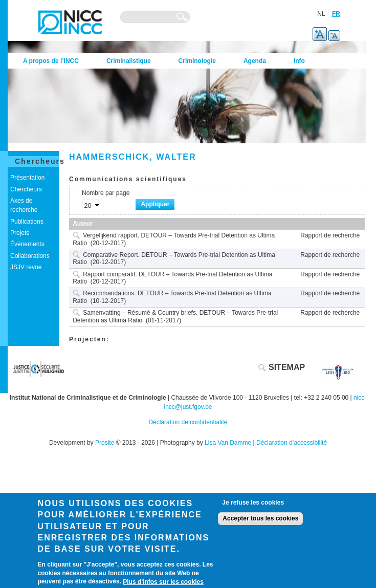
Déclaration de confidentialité (188, 422)
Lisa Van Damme (228, 443)
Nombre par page (106, 193)
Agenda (255, 61)
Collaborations (30, 256)
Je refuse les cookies (253, 503)
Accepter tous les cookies (260, 518)
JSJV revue (26, 267)
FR (336, 14)
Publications (27, 222)
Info (299, 61)
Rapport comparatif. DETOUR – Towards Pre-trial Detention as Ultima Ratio (172, 278)
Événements (27, 244)
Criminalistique (129, 61)
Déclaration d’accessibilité (292, 443)
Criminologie (197, 61)
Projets (20, 233)
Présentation (27, 178)
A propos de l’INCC (51, 61)
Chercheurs (40, 161)
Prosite (105, 443)
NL (321, 14)
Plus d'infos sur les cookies (163, 582)
